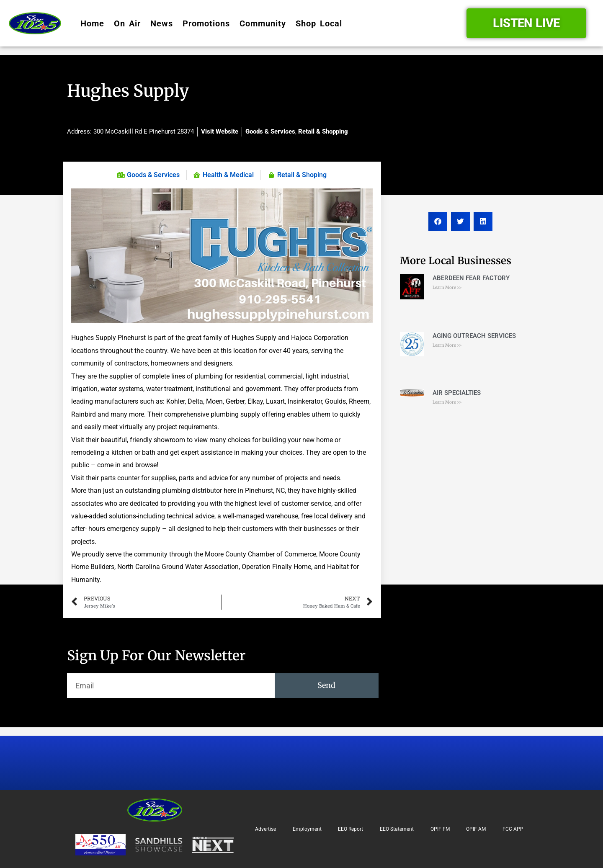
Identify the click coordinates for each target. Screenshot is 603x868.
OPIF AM (476, 829)
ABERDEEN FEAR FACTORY (471, 278)
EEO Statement (397, 829)
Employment (307, 829)
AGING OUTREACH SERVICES (474, 336)
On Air (127, 23)
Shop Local (319, 23)
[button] (438, 221)
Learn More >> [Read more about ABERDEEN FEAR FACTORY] (447, 287)
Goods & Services (270, 131)
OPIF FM (440, 829)
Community (263, 23)
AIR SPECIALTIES (457, 393)
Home (92, 23)
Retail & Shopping (323, 131)
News (162, 23)
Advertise (265, 829)
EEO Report (350, 829)
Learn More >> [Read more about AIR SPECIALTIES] (447, 402)
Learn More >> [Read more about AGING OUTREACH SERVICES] (447, 345)
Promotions (206, 23)
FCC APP (513, 829)
